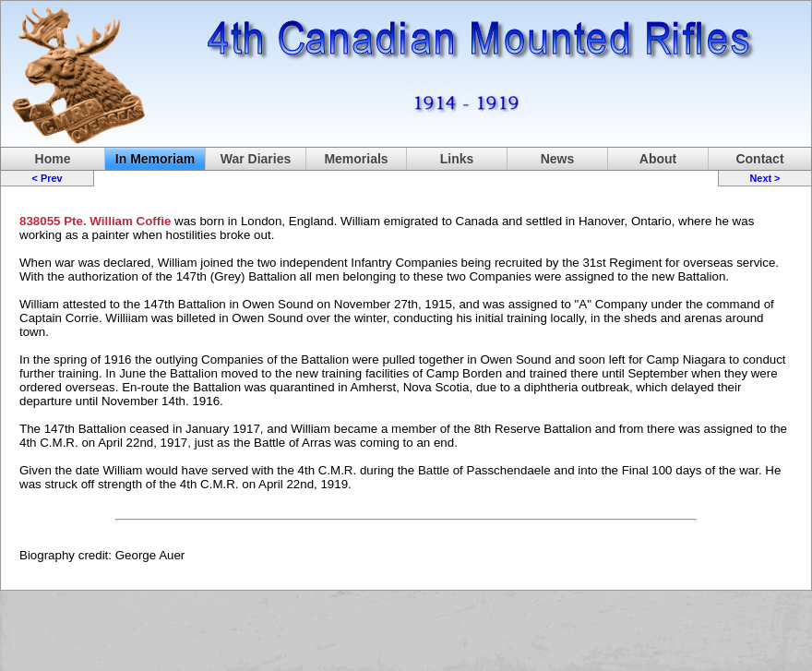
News (558, 159)
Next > (764, 178)
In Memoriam (155, 159)
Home (53, 159)
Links (457, 159)
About (658, 159)
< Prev (48, 178)
